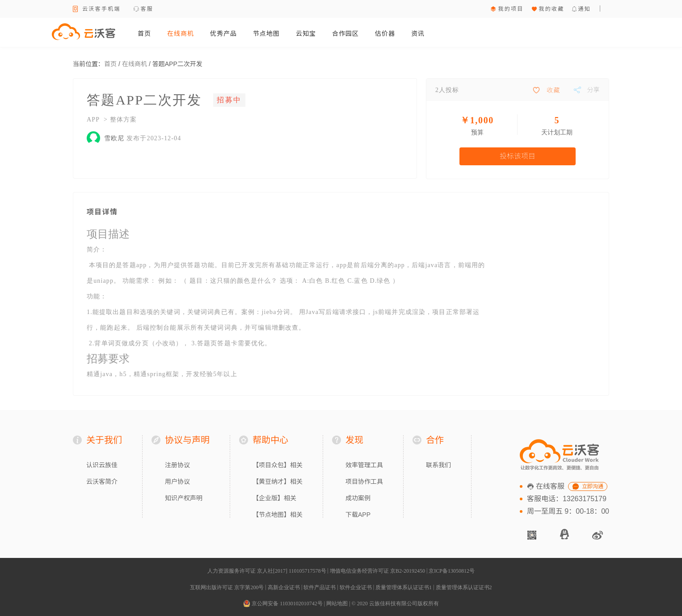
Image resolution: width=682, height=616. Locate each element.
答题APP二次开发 (177, 64)
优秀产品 (223, 34)
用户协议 (177, 482)
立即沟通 (593, 486)
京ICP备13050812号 (452, 571)
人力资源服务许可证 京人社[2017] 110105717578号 (267, 571)
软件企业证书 (356, 587)
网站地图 (337, 603)
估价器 (385, 34)
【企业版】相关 (274, 498)
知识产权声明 (184, 498)
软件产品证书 (320, 587)
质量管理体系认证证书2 (464, 587)
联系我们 (438, 465)
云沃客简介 (102, 482)
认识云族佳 (102, 465)
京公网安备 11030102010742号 (283, 603)
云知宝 (306, 34)
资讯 (418, 34)
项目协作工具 (364, 482)
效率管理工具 (364, 465)
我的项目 (511, 9)
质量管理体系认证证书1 (404, 587)
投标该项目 (518, 156)
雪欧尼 (114, 138)
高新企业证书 (284, 587)
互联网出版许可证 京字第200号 (227, 587)
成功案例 (358, 498)
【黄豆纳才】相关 (278, 482)
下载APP (358, 515)
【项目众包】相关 (278, 465)
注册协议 (177, 465)
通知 (584, 9)
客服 (147, 9)
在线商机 (181, 34)
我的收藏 (551, 9)
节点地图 (266, 34)
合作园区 (345, 34)
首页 (144, 34)
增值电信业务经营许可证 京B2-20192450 (377, 571)
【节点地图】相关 (278, 515)
